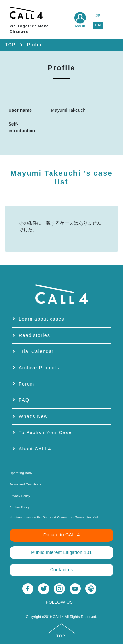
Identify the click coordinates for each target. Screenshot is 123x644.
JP (98, 16)
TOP (10, 45)
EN (98, 25)
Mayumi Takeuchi (61, 177)
